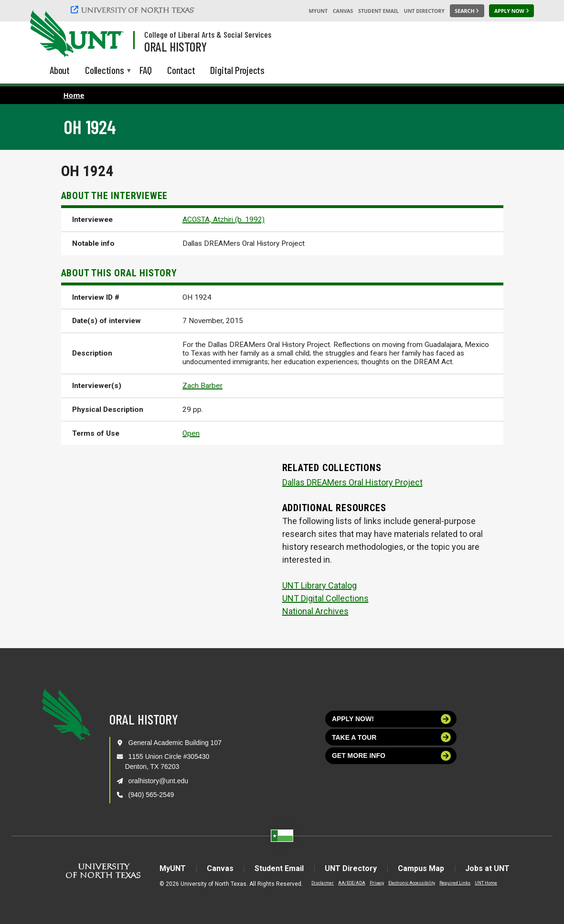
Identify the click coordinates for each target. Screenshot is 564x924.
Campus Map (421, 868)
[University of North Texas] (134, 10)
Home (74, 95)
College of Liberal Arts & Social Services (208, 34)
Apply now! (392, 719)
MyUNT (318, 11)
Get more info (392, 756)
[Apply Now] (511, 11)
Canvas (343, 11)
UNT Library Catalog (319, 585)
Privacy (377, 883)
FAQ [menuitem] (146, 70)
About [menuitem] (60, 70)
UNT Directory (424, 11)
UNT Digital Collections (325, 598)
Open (191, 433)
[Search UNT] (467, 11)
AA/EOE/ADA (352, 883)
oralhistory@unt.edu (159, 781)
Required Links (455, 883)
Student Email (378, 11)
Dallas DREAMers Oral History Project (352, 482)
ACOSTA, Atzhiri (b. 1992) (223, 220)
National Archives (315, 611)
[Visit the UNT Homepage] (109, 34)
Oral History (176, 46)
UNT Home (486, 883)
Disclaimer (323, 883)
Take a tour (392, 737)
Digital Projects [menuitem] (237, 70)
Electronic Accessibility (412, 883)
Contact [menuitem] (181, 70)
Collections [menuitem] (105, 71)
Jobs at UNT (487, 868)
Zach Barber (202, 386)
